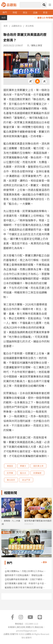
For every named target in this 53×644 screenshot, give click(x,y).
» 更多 (44, 562)
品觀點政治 (17, 26)
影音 (45, 12)
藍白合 (23, 473)
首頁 (6, 26)
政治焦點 (30, 26)
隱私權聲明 (26, 638)
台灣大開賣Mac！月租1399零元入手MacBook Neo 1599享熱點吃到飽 (25, 571)
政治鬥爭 (26, 480)
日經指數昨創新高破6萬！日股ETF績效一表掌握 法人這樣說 (25, 579)
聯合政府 (11, 480)
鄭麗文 (23, 466)
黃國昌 (10, 466)
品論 (35, 12)
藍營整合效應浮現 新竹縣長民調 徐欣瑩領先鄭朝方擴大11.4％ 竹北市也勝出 (25, 587)
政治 (25, 12)
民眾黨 (10, 473)
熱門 (5, 12)
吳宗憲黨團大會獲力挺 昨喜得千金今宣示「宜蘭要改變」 (25, 583)
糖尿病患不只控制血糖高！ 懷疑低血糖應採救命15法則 (25, 575)
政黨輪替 (37, 473)
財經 (15, 12)
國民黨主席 (38, 466)
